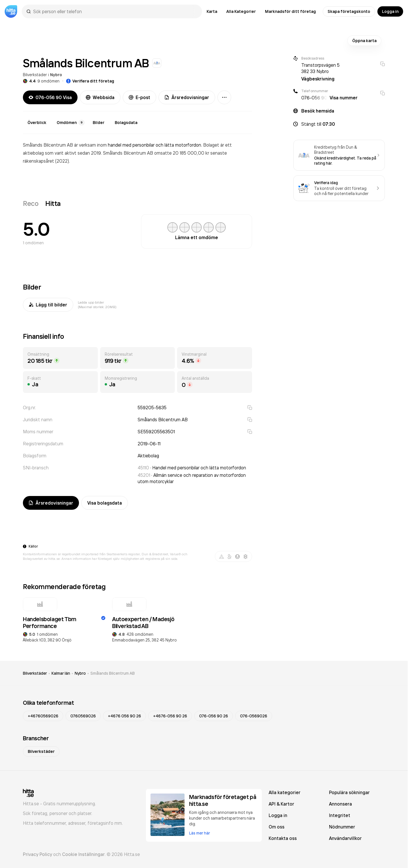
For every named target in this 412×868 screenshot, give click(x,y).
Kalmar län (61, 673)
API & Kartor (281, 804)
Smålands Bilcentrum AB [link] (113, 673)
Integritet (340, 815)
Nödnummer (342, 827)
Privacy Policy (37, 854)
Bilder (99, 123)
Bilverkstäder (35, 75)
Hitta (53, 203)
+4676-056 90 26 (170, 716)
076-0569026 (254, 716)
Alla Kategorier (241, 11)
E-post (139, 97)
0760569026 (83, 716)
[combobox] (115, 11)
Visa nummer (344, 98)
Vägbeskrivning (318, 79)
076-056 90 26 (214, 716)
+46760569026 (43, 716)
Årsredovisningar (187, 97)
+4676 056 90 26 (124, 716)
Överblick (37, 123)
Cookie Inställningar (83, 854)
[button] (339, 124)
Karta (212, 11)
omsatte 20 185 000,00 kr (182, 153)
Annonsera (340, 804)
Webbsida (100, 97)
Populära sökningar (349, 792)
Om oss (277, 827)
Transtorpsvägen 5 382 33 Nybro (320, 68)
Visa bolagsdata (105, 503)
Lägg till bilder (48, 305)
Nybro (56, 75)
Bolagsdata (126, 123)
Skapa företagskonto (349, 11)
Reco (31, 203)
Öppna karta (364, 41)
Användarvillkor (345, 838)
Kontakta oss (283, 838)
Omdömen (71, 123)
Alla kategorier (285, 792)
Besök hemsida (318, 111)
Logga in (390, 11)
